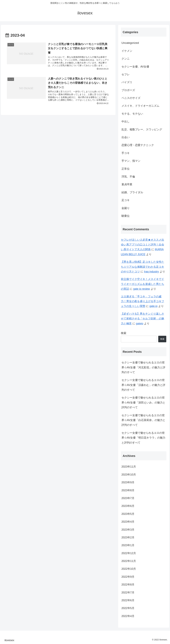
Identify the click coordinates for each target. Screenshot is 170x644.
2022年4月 (128, 616)
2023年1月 (128, 545)
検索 (124, 333)
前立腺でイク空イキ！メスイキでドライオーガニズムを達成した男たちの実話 (143, 284)
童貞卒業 (127, 184)
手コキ (126, 153)
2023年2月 (128, 537)
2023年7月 (128, 498)
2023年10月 (129, 475)
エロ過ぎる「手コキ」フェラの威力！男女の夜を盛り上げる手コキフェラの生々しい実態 (143, 301)
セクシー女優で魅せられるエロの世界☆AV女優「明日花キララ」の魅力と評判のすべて (143, 438)
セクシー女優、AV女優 (135, 67)
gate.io (153, 306)
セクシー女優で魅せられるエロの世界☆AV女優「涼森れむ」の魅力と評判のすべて (143, 385)
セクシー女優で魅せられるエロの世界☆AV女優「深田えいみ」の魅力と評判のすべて (143, 402)
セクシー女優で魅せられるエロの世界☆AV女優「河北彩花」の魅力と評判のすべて (143, 367)
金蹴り (126, 208)
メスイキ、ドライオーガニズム (140, 106)
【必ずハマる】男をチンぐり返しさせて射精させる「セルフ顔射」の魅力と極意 (143, 319)
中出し (126, 122)
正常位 (126, 169)
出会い (126, 137)
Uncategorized (130, 43)
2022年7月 (128, 593)
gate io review (142, 289)
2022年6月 (128, 600)
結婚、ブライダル (132, 192)
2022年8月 (128, 585)
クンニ (126, 59)
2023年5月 (128, 514)
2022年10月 (129, 569)
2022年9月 (128, 577)
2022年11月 (129, 561)
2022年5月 (128, 608)
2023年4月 (128, 522)
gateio (140, 324)
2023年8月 (128, 490)
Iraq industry (151, 272)
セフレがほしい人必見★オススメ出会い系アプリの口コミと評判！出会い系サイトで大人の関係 (143, 245)
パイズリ (127, 82)
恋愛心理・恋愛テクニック (138, 145)
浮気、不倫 (128, 177)
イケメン (127, 51)
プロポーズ (128, 90)
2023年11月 (129, 467)
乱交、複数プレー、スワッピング (142, 129)
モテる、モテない (132, 114)
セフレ (126, 74)
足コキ (126, 200)
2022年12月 (129, 553)
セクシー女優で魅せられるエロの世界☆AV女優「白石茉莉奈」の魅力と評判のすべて (143, 420)
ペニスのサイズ (131, 98)
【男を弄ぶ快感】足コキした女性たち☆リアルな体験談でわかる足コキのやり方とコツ (143, 267)
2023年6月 (128, 506)
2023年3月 (128, 530)
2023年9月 (128, 482)
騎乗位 (126, 216)
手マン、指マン (131, 161)
